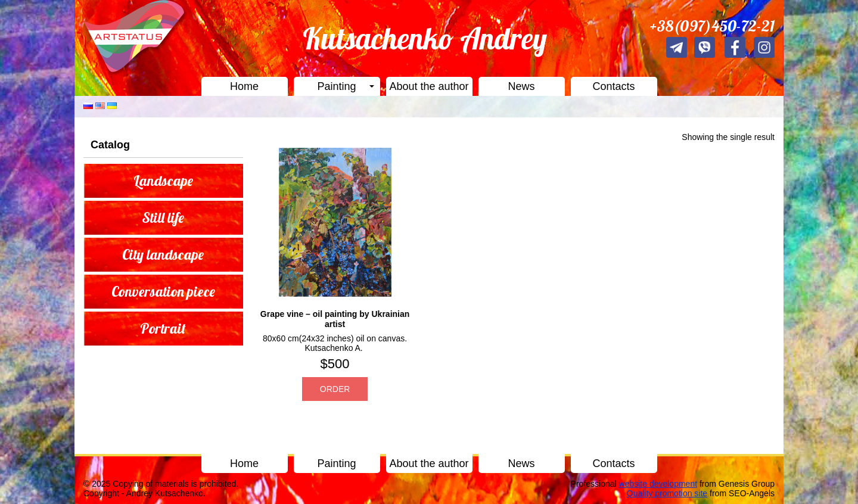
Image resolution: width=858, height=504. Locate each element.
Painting (336, 86)
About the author (429, 86)
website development (658, 484)
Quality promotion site (667, 493)
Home (244, 86)
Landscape (163, 181)
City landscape (163, 254)
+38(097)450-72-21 (712, 26)
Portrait (163, 328)
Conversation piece (163, 291)
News (521, 86)
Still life (163, 217)
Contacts (613, 86)
